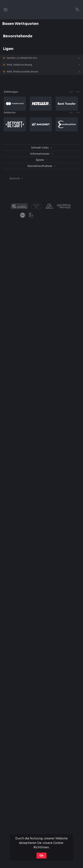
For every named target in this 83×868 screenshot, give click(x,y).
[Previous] (72, 92)
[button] (41, 58)
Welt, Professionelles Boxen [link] (22, 72)
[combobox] (13, 178)
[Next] (77, 92)
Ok (41, 856)
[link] (23, 215)
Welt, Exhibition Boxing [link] (19, 65)
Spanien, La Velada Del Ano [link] (22, 58)
